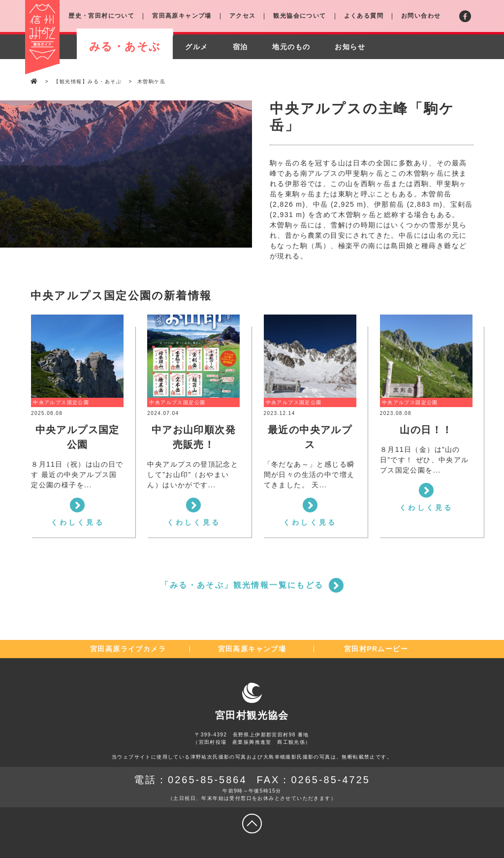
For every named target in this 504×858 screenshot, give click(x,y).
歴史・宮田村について (101, 16)
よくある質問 (364, 16)
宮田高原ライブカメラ (128, 649)
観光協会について (299, 16)
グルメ (196, 47)
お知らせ (350, 47)
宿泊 (240, 47)
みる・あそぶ (125, 47)
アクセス (243, 16)
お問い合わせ (421, 16)
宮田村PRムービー (376, 649)
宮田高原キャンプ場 (182, 16)
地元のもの (291, 47)
